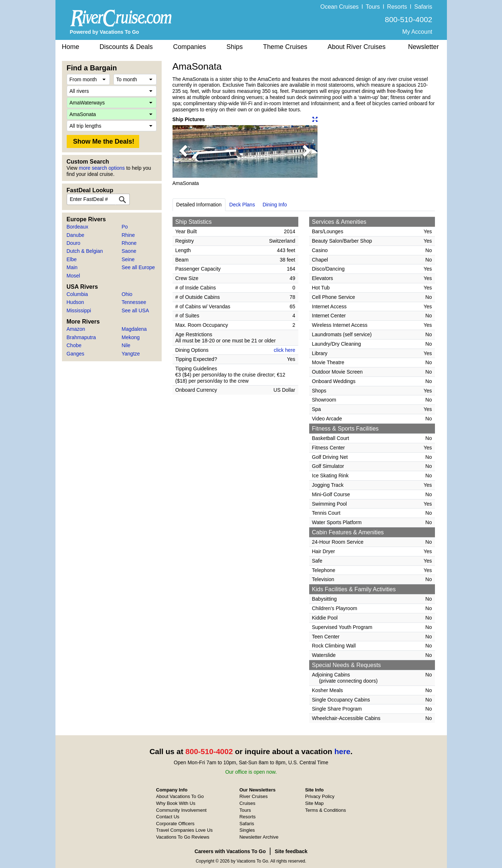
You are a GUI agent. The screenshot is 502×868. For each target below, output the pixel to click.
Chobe (74, 345)
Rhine (128, 235)
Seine (128, 259)
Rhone (129, 243)
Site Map (314, 803)
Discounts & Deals (126, 47)
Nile (126, 345)
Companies (190, 47)
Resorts (397, 7)
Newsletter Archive (259, 837)
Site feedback (291, 851)
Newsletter (424, 47)
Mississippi (79, 310)
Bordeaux (78, 227)
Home (71, 47)
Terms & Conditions (326, 810)
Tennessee (134, 302)
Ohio (127, 294)
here (342, 751)
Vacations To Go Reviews (183, 837)
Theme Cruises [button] (285, 47)
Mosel (73, 276)
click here (284, 350)
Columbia (77, 294)
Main (72, 267)
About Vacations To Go (180, 796)
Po (125, 227)
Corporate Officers (175, 824)
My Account (417, 32)
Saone (129, 251)
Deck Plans (242, 205)
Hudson (75, 302)
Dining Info (275, 205)
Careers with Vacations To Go (230, 851)
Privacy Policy (320, 796)
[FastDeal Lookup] (123, 199)
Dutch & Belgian (85, 251)
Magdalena (134, 329)
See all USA (135, 310)
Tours (373, 7)
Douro (74, 243)
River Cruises (253, 796)
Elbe (72, 259)
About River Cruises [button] (357, 47)
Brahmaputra (81, 337)
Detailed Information (199, 205)
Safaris (423, 7)
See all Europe (138, 267)
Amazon (76, 329)
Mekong (131, 337)
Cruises (247, 803)
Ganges (76, 354)
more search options (102, 168)
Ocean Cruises (340, 7)
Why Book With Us (176, 803)
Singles (247, 830)
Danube (76, 235)
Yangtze (131, 354)
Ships (235, 47)
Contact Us (168, 817)
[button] (183, 151)
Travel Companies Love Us (184, 830)
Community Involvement (181, 810)
